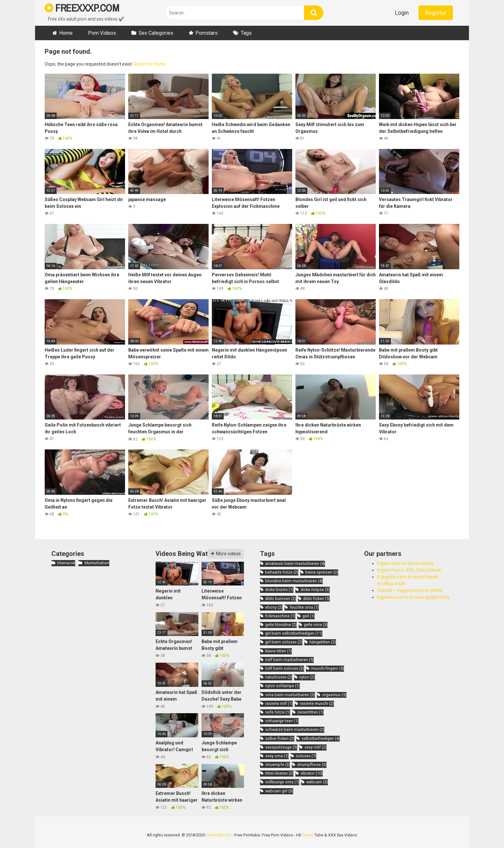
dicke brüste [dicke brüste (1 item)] (279, 590)
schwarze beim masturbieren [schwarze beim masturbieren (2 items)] (295, 729)
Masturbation (97, 563)
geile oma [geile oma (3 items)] (316, 625)
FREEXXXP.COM (82, 8)
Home (66, 33)
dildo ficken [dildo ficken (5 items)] (316, 599)
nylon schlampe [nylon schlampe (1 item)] (283, 686)
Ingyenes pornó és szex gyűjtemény (413, 597)
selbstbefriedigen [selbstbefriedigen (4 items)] (321, 738)
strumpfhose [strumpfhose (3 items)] (312, 765)
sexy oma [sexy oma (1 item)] (277, 756)
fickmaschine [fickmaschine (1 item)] (280, 616)
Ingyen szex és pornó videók (405, 563)
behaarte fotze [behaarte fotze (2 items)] (282, 572)
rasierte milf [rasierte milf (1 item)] (279, 703)
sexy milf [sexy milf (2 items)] (315, 747)
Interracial (66, 563)
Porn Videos (102, 33)
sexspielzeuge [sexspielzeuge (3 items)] (281, 747)
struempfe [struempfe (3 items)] (278, 765)
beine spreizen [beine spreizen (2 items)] (322, 572)
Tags (246, 33)
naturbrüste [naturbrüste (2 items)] (279, 677)
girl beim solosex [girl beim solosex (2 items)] (284, 642)
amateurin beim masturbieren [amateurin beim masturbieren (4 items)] (295, 563)
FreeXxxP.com (219, 835)
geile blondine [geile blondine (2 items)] (281, 625)
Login (402, 13)
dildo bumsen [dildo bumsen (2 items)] (281, 599)
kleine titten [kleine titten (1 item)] (279, 651)
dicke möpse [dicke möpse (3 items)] (315, 590)
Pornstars (207, 33)
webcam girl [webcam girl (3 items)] (279, 791)
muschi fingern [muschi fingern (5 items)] (328, 668)
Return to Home (150, 64)
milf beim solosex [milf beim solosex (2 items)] (285, 668)
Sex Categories (156, 33)
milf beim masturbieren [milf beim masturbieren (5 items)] (289, 660)
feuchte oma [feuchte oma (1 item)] (304, 607)
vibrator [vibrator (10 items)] (312, 773)
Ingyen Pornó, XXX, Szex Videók (409, 570)
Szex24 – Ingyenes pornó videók (410, 590)
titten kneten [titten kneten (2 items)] (279, 773)
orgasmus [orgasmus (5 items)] (334, 695)
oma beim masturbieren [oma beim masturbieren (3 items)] (290, 695)
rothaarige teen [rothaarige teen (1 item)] (282, 721)
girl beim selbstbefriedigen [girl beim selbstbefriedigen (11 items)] (294, 633)
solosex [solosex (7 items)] (306, 756)
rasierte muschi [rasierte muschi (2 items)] (317, 703)
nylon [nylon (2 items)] (307, 677)
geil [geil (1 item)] (309, 616)
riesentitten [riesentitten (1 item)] (310, 712)
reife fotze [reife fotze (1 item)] (278, 712)
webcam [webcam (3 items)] (317, 782)
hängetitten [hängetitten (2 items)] (323, 642)
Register (436, 13)
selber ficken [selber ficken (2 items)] (280, 738)
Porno (308, 835)
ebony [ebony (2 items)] (274, 607)
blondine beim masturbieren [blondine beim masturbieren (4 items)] (294, 581)
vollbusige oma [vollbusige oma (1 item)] (282, 782)
